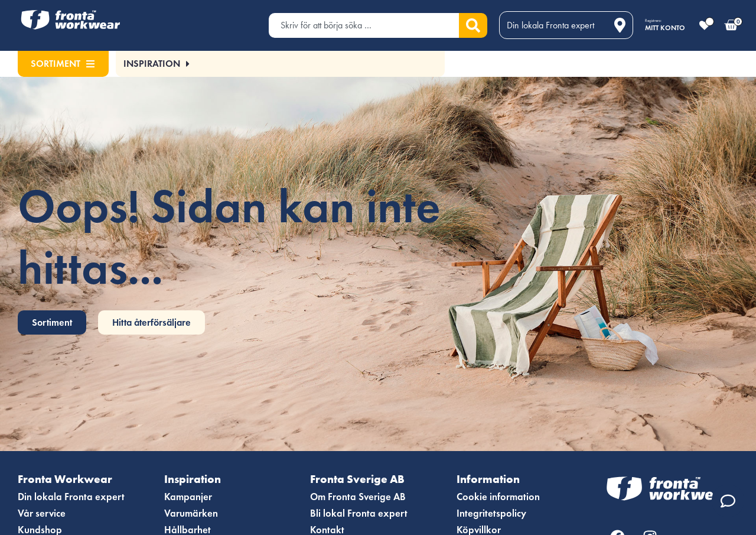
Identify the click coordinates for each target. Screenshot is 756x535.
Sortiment (63, 64)
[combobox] (364, 25)
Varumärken (192, 514)
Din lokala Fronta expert (72, 497)
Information (492, 479)
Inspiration (197, 479)
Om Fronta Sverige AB (360, 497)
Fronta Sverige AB (362, 479)
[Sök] (473, 25)
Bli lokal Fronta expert (359, 514)
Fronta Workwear (70, 479)
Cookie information (499, 497)
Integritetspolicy (492, 514)
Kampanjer (189, 497)
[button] (156, 64)
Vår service (43, 514)
